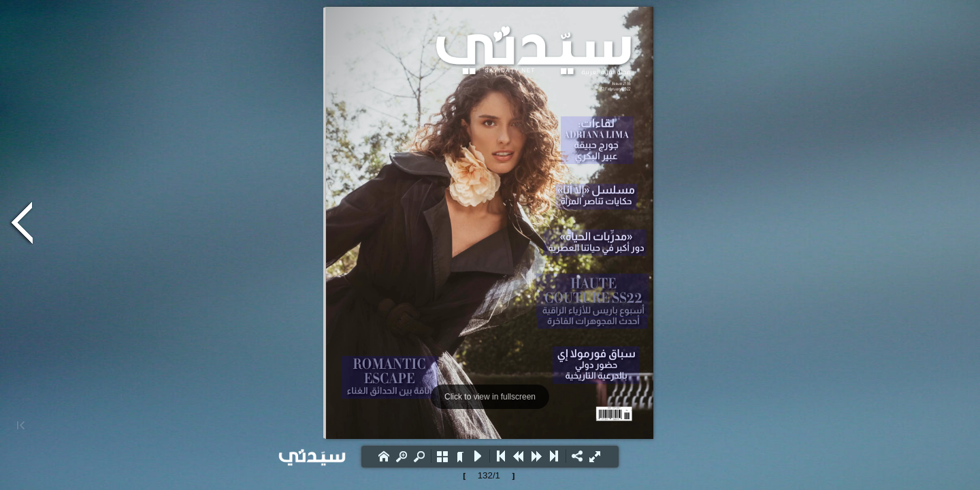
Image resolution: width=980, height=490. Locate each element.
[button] (384, 456)
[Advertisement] (136, 119)
